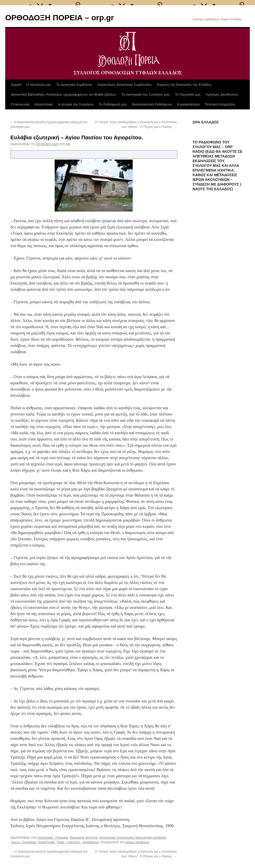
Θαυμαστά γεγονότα (84, 838)
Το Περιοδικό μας (188, 94)
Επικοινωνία (20, 104)
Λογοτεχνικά (46, 842)
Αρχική (16, 85)
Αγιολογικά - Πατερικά (53, 838)
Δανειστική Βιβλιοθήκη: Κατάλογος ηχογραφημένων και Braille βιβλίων (63, 94)
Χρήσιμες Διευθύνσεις (222, 94)
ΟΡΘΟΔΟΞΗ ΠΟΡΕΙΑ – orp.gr (60, 18)
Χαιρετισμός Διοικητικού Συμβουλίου (124, 85)
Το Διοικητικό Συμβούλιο (74, 85)
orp (68, 144)
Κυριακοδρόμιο (189, 104)
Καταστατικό (44, 104)
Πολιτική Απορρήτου (220, 104)
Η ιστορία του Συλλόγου (76, 104)
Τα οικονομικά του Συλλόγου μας (146, 94)
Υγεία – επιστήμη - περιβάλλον (78, 842)
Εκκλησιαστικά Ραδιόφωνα (152, 104)
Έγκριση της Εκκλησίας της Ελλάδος (184, 85)
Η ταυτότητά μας (39, 85)
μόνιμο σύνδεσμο (137, 842)
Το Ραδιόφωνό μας (113, 104)
